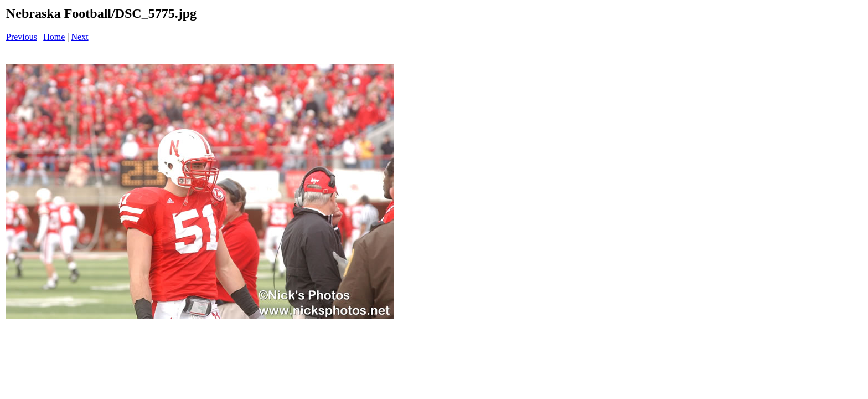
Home (54, 37)
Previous (22, 37)
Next (80, 37)
